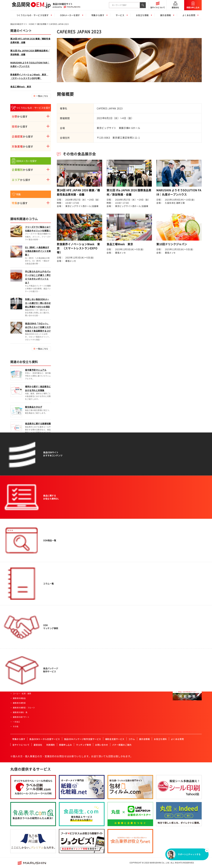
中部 (177, 665)
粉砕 (53, 585)
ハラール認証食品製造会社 (124, 618)
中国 (177, 674)
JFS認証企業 (118, 637)
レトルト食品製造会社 (184, 593)
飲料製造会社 (181, 569)
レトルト (16, 642)
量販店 (115, 562)
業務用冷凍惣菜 (19, 703)
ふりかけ (16, 632)
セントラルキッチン (121, 600)
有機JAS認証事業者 (121, 628)
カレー (16, 618)
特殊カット (56, 571)
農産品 (16, 581)
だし (15, 628)
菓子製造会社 (181, 579)
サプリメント (18, 604)
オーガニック (85, 581)
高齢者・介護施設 (120, 609)
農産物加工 (56, 557)
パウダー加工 (56, 595)
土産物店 (116, 567)
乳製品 (16, 600)
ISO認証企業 (118, 642)
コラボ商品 (85, 576)
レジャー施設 (118, 590)
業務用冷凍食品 (19, 698)
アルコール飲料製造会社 (185, 574)
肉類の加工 (56, 562)
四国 (177, 679)
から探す (20, 116)
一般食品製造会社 (183, 557)
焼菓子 (16, 675)
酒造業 (115, 604)
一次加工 (16, 722)
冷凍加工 (55, 604)
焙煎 (53, 590)
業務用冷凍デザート (21, 717)
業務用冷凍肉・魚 (20, 712)
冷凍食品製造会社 (183, 597)
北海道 (178, 651)
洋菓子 (16, 679)
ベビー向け (85, 562)
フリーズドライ (57, 576)
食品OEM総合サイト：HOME (22, 24)
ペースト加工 (56, 600)
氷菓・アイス (18, 651)
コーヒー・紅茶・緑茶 (22, 694)
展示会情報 (42, 24)
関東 (177, 660)
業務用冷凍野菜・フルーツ (24, 708)
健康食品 (16, 590)
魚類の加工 (56, 567)
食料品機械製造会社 (183, 588)
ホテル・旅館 (118, 571)
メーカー (116, 581)
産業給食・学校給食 (121, 595)
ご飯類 (16, 571)
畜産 (15, 595)
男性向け (84, 567)
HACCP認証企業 (119, 623)
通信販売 (116, 576)
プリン (16, 684)
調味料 (16, 623)
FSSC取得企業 (119, 632)
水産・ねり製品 (19, 585)
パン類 (16, 567)
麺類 (15, 576)
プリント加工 (56, 609)
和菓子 (16, 670)
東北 (177, 656)
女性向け (84, 571)
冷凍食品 (16, 609)
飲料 (15, 562)
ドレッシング (18, 637)
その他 (16, 726)
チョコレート (18, 665)
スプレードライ (57, 581)
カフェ (115, 614)
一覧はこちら (42, 96)
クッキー (16, 661)
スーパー (116, 557)
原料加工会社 (181, 583)
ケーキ (16, 656)
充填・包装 (56, 614)
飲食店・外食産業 (120, 585)
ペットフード (18, 689)
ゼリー (16, 614)
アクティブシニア (87, 557)
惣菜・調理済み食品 (21, 557)
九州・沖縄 (180, 684)
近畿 (177, 670)
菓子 (15, 647)
